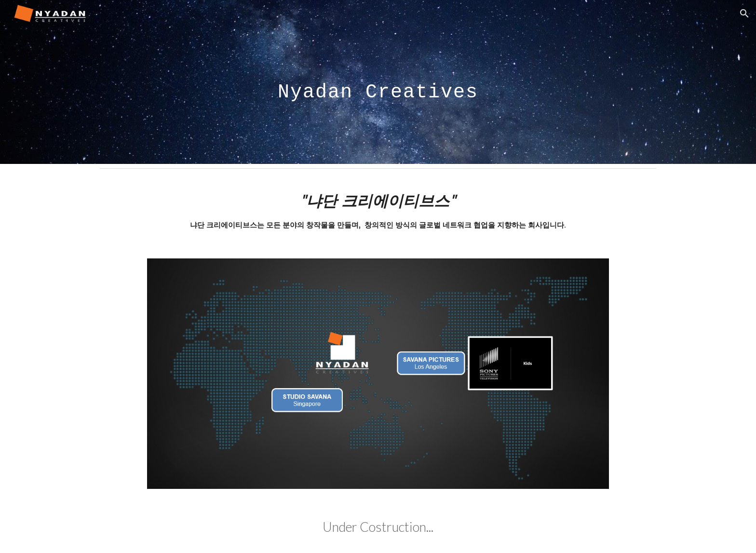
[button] (744, 13)
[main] (378, 82)
